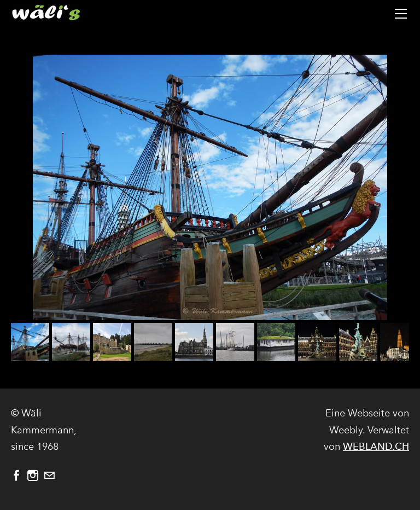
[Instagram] (33, 476)
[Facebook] (16, 476)
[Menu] (401, 14)
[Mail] (49, 476)
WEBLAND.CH (376, 446)
